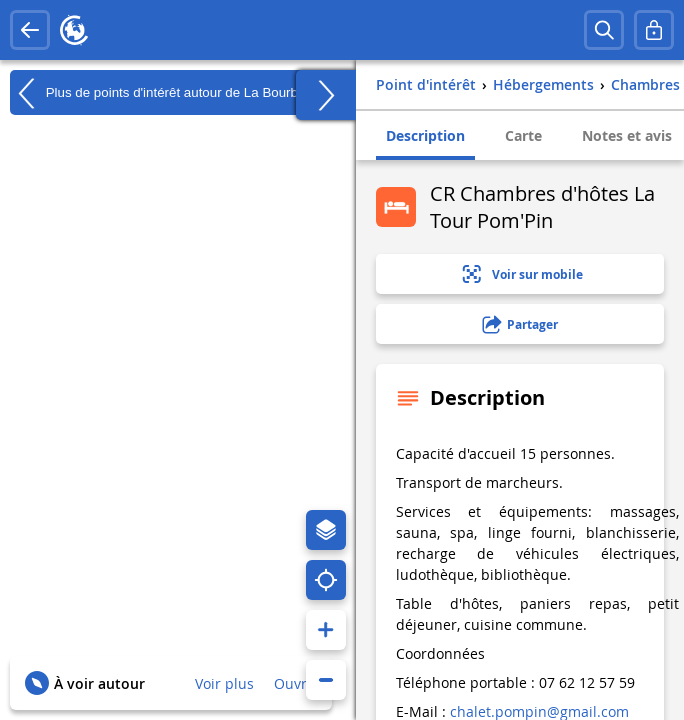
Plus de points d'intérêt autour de (166, 93)
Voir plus (224, 683)
